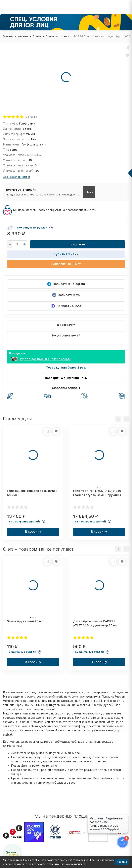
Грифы (37, 36)
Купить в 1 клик (66, 254)
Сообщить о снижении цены (66, 378)
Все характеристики (16, 177)
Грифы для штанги (57, 36)
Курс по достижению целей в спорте (45, 359)
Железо (23, 36)
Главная (8, 36)
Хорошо (122, 862)
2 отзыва (31, 117)
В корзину (78, 244)
